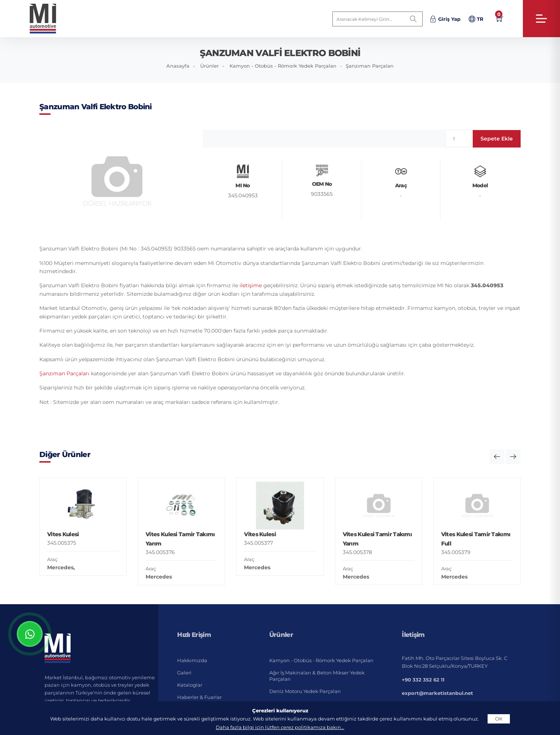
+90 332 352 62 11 (423, 680)
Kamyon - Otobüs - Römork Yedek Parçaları (283, 66)
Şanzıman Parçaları (370, 66)
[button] (497, 457)
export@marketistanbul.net (437, 693)
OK (499, 719)
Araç (52, 559)
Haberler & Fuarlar (199, 697)
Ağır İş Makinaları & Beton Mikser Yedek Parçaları (317, 676)
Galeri (184, 673)
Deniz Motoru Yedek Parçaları (305, 691)
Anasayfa (178, 66)
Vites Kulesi (63, 534)
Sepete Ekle (497, 139)
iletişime (251, 285)
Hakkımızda (192, 660)
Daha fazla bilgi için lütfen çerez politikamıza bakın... (280, 727)
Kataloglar (190, 685)
